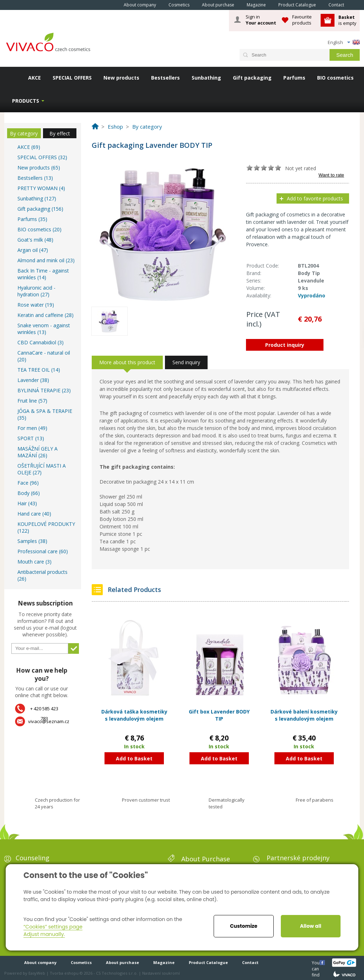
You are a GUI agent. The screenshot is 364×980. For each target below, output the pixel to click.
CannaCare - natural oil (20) (44, 356)
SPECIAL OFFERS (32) (42, 157)
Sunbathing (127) (37, 198)
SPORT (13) (31, 438)
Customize (244, 926)
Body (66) (29, 493)
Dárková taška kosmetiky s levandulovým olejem (134, 715)
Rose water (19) (36, 305)
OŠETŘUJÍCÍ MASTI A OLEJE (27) (42, 469)
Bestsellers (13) (35, 178)
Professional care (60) (43, 551)
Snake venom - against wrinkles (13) (44, 329)
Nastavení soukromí (161, 973)
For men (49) (32, 428)
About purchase (218, 5)
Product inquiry (285, 345)
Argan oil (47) (33, 250)
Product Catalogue (297, 5)
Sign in (261, 20)
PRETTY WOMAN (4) (41, 188)
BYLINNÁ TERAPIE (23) (44, 390)
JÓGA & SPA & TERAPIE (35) (45, 414)
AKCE (34, 78)
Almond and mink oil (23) (46, 260)
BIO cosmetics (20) (39, 229)
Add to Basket (134, 758)
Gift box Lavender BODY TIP (219, 715)
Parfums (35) (32, 219)
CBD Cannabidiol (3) (41, 342)
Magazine (256, 5)
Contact (336, 5)
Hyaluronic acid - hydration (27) (36, 291)
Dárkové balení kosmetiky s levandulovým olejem (304, 715)
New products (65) (39, 168)
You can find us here (316, 962)
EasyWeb (37, 973)
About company (140, 5)
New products (121, 78)
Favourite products (302, 20)
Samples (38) (32, 541)
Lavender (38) (33, 380)
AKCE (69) (29, 147)
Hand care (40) (34, 514)
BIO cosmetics (335, 78)
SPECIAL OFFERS (72, 78)
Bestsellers (165, 78)
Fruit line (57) (32, 401)
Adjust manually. (44, 934)
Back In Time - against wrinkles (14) (43, 274)
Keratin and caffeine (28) (45, 315)
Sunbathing (206, 78)
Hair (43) (27, 503)
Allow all (311, 926)
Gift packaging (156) (40, 209)
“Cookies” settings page (53, 927)
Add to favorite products (315, 198)
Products (26, 101)
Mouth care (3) (34, 562)
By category (24, 133)
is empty (347, 20)
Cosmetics (179, 5)
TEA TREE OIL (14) (39, 370)
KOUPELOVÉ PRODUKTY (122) (46, 527)
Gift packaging (252, 78)
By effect (60, 133)
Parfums (294, 78)
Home (108, 5)
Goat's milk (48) (35, 240)
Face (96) (28, 483)
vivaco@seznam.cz (49, 721)
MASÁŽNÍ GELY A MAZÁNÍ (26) (38, 452)
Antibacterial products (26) (42, 575)
